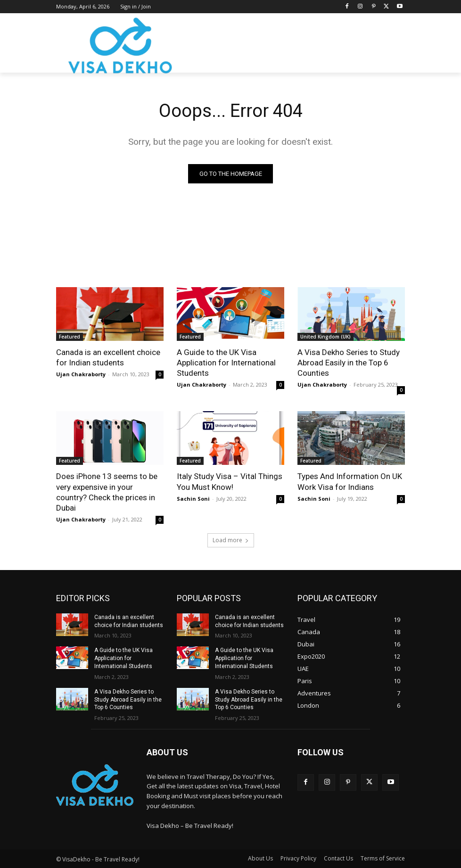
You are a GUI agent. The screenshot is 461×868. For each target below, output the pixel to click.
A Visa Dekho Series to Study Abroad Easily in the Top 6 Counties (349, 363)
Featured (70, 337)
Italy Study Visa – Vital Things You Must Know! (230, 481)
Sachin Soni (193, 499)
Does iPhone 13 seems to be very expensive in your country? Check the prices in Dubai (107, 492)
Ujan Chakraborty (81, 374)
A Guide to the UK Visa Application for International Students (226, 363)
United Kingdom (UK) (325, 337)
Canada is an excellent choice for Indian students (108, 357)
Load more (231, 540)
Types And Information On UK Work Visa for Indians (350, 481)
